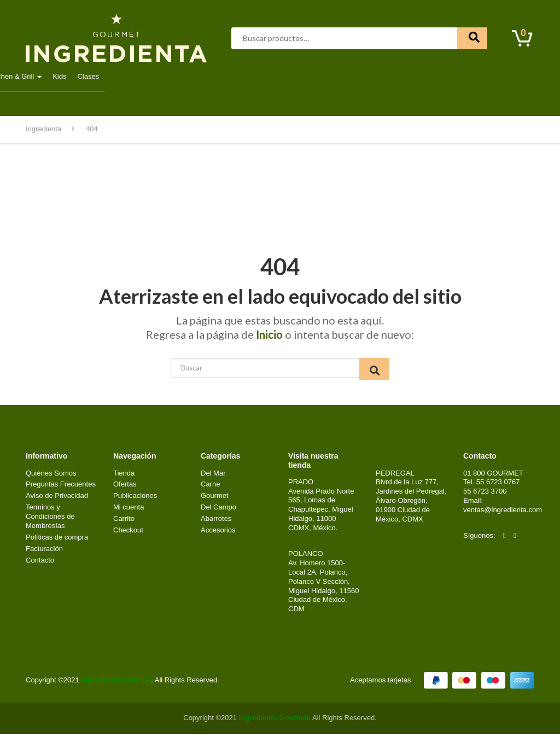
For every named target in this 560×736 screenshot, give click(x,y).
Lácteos (322, 76)
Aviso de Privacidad (57, 498)
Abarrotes (114, 76)
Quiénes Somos (51, 475)
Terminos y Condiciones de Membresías (50, 518)
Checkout (128, 532)
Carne (192, 76)
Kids (478, 76)
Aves (156, 76)
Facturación (44, 551)
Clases (506, 76)
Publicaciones (135, 498)
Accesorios (218, 532)
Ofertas (125, 486)
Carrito (124, 521)
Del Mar (232, 76)
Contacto (95, 100)
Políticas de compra (57, 539)
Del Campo (371, 76)
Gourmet (278, 76)
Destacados (61, 76)
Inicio (269, 334)
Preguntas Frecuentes (61, 486)
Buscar (472, 38)
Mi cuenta (46, 100)
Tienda (124, 475)
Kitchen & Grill (430, 76)
